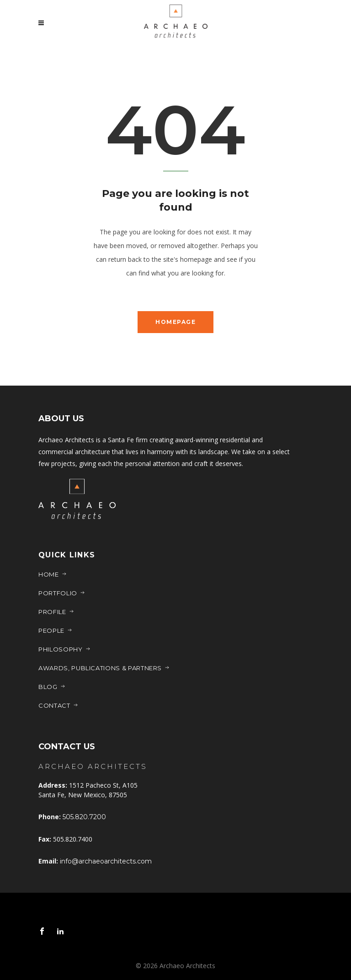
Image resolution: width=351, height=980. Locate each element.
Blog (52, 687)
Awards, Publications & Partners (104, 668)
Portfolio (62, 593)
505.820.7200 (84, 817)
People (56, 630)
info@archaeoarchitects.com (106, 861)
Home (53, 574)
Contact (58, 705)
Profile (56, 612)
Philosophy (65, 649)
